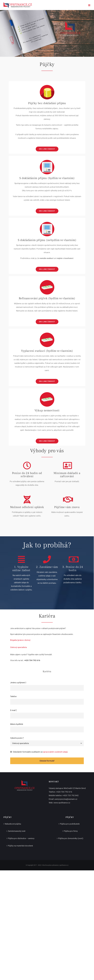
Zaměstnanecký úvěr (17, 831)
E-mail (13, 710)
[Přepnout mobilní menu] (89, 5)
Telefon (13, 696)
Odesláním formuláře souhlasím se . (40, 752)
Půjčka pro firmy (71, 831)
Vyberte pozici (17, 738)
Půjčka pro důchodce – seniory (21, 838)
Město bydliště (17, 724)
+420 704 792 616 (64, 792)
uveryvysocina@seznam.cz (66, 799)
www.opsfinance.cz (62, 803)
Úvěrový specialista (18, 647)
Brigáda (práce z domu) (20, 640)
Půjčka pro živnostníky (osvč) (71, 838)
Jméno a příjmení (18, 683)
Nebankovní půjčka (13, 824)
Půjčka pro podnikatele (70, 824)
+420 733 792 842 (71, 795)
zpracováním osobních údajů (55, 752)
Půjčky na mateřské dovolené (20, 846)
